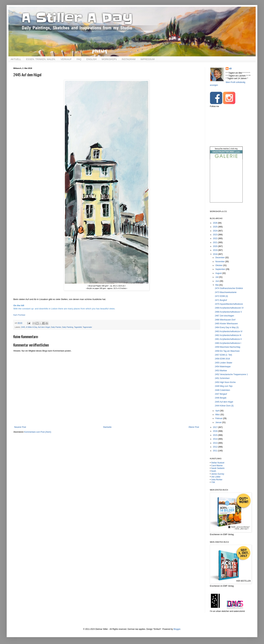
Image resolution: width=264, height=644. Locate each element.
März (218, 415)
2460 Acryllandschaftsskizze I (228, 343)
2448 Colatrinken (222, 390)
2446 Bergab (221, 398)
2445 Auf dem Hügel (224, 402)
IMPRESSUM (148, 59)
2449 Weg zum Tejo (224, 386)
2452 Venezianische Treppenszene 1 (231, 374)
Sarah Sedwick (218, 468)
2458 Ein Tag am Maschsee (227, 351)
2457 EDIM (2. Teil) (223, 355)
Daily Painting (68, 327)
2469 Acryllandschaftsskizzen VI (229, 308)
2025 (216, 227)
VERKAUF (66, 59)
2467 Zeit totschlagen (224, 316)
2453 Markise (221, 371)
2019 (216, 250)
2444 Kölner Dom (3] (224, 406)
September (221, 269)
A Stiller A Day (31, 327)
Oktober (219, 265)
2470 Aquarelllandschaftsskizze (229, 304)
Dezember (220, 258)
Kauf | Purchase (19, 315)
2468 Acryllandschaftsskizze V (228, 312)
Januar (219, 422)
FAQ (79, 59)
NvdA (214, 471)
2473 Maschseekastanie (226, 292)
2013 (216, 443)
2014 (216, 439)
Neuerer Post (20, 427)
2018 (216, 254)
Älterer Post (194, 427)
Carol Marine (217, 466)
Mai (217, 285)
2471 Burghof (221, 300)
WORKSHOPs (109, 59)
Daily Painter (56, 327)
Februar (219, 418)
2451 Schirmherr (222, 378)
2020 (216, 246)
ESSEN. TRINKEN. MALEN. (41, 59)
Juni (217, 281)
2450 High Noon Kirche (225, 382)
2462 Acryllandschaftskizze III (228, 335)
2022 (216, 238)
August (219, 273)
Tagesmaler (87, 327)
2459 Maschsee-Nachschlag (227, 347)
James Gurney (218, 474)
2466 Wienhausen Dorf (225, 320)
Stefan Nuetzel (218, 463)
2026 (216, 223)
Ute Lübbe (216, 477)
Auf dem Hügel (44, 327)
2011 (216, 451)
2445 (23, 327)
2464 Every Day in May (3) (227, 327)
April (218, 411)
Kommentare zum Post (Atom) (38, 432)
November (220, 262)
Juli (217, 277)
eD (230, 69)
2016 (216, 431)
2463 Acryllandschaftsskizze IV (229, 331)
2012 (216, 447)
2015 (216, 435)
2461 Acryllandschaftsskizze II (228, 339)
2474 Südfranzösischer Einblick (229, 288)
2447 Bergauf (221, 394)
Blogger (177, 629)
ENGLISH (91, 59)
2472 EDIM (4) (221, 296)
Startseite (107, 427)
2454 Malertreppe (223, 367)
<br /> (226, 184)
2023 (216, 235)
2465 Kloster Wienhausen (226, 324)
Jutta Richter (217, 480)
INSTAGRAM (128, 59)
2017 (216, 427)
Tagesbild (78, 327)
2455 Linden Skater (224, 363)
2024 (216, 231)
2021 (216, 242)
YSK (213, 482)
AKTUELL (16, 59)
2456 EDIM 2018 (222, 359)
